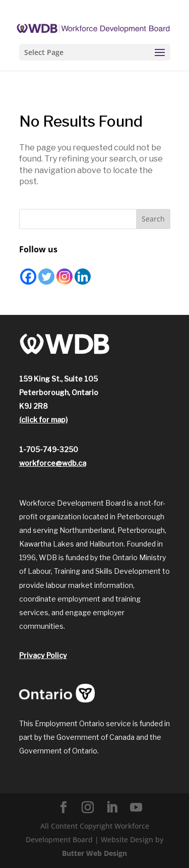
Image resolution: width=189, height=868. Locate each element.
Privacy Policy (43, 655)
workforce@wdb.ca (53, 463)
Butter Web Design (94, 853)
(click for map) (43, 420)
